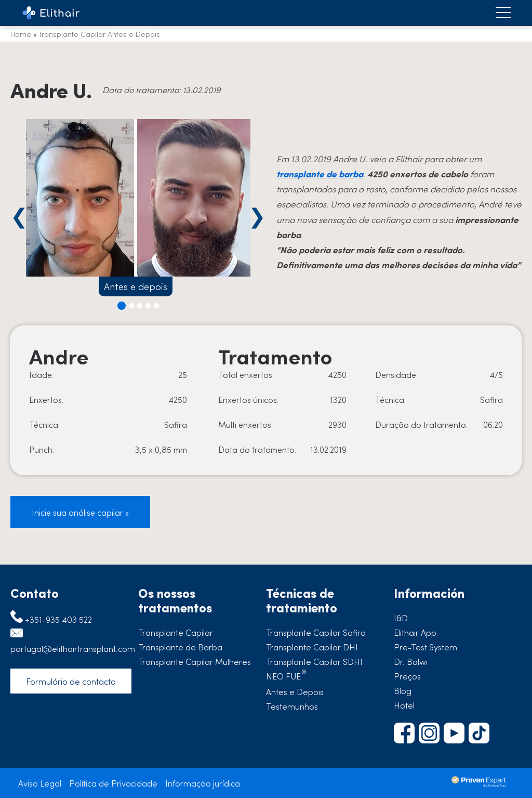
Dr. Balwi (411, 661)
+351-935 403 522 (58, 619)
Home (21, 34)
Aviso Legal (40, 783)
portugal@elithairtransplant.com (73, 648)
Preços (407, 676)
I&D (401, 618)
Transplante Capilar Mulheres (195, 661)
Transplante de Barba (180, 647)
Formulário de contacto (71, 681)
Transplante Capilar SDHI (314, 661)
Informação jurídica (203, 783)
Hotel (404, 705)
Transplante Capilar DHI (312, 647)
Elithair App (415, 632)
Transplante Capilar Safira (316, 632)
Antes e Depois (295, 691)
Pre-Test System (425, 647)
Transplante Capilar (176, 632)
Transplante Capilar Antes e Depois (99, 34)
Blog (403, 690)
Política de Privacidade (113, 783)
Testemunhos (292, 706)
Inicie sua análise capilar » (80, 512)
